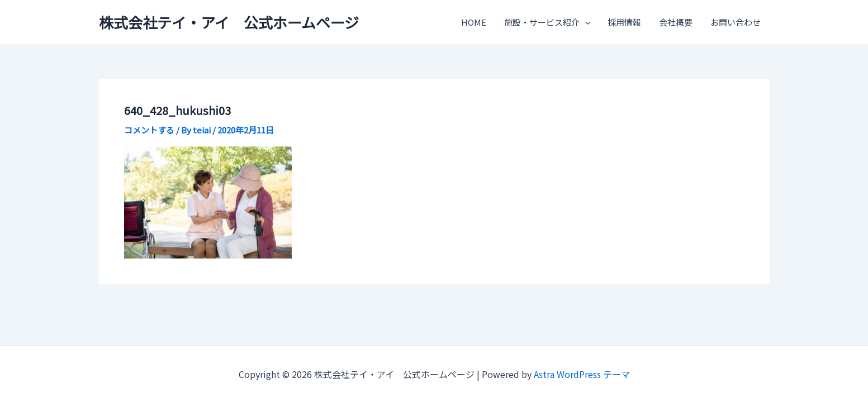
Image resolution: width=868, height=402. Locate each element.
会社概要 (677, 22)
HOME (478, 22)
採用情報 (627, 22)
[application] (588, 22)
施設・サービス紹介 (551, 22)
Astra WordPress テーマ (582, 374)
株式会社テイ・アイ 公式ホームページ (229, 22)
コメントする (149, 130)
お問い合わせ (736, 22)
